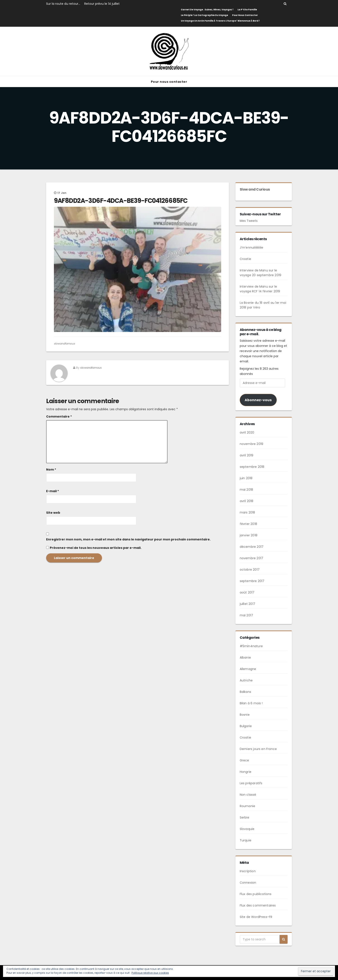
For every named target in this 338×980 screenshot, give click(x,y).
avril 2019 (247, 455)
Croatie (245, 259)
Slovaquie (247, 829)
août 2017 (247, 592)
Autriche (246, 680)
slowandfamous (64, 344)
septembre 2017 (252, 581)
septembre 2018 (252, 467)
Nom (51, 470)
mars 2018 (247, 512)
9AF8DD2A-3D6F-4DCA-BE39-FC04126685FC (121, 201)
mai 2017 (246, 615)
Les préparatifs (251, 783)
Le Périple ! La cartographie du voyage (204, 15)
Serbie (244, 817)
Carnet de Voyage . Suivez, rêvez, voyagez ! (207, 10)
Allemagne (248, 669)
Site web (53, 513)
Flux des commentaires (258, 905)
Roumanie (248, 806)
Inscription (248, 871)
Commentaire (59, 416)
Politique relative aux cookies (150, 973)
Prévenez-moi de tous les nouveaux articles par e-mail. (96, 548)
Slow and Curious (255, 189)
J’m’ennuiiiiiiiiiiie (252, 247)
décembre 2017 (252, 547)
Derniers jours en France (258, 749)
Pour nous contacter (245, 15)
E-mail (52, 491)
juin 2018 (246, 478)
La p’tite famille (247, 10)
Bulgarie (246, 726)
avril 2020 (247, 432)
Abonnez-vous (258, 400)
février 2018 (248, 524)
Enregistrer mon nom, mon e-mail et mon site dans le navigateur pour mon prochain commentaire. (128, 539)
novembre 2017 (252, 558)
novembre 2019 (252, 444)
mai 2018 (246, 490)
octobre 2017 (250, 570)
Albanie (245, 658)
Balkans (245, 692)
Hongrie (246, 772)
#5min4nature (251, 646)
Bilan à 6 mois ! (251, 703)
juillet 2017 (247, 604)
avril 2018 (247, 501)
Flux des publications (256, 894)
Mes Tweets (249, 221)
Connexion (248, 883)
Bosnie (245, 715)
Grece (244, 760)
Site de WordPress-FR (256, 917)
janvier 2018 (249, 535)
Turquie (246, 840)
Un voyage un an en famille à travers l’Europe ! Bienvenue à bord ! (220, 21)
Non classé (248, 795)
